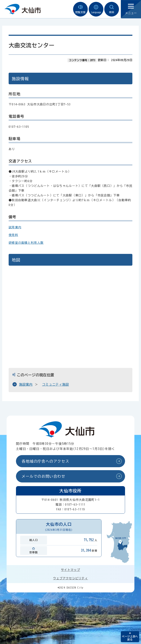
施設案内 (26, 384)
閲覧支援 (80, 9)
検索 (112, 9)
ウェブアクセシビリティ (70, 578)
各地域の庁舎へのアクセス (45, 461)
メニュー (131, 9)
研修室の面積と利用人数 (26, 243)
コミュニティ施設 (56, 384)
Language (96, 9)
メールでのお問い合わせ (44, 476)
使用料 (13, 235)
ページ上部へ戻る (130, 638)
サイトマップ (70, 570)
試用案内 (15, 227)
